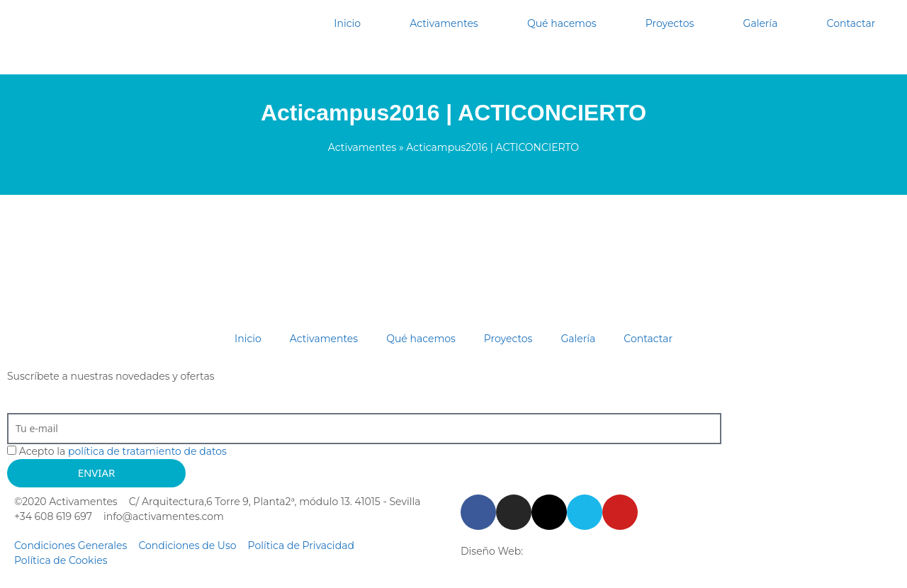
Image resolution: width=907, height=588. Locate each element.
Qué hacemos (562, 23)
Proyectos (670, 23)
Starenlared (554, 551)
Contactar (851, 23)
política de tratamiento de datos (147, 451)
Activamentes (444, 23)
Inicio (347, 23)
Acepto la (123, 451)
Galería (761, 23)
